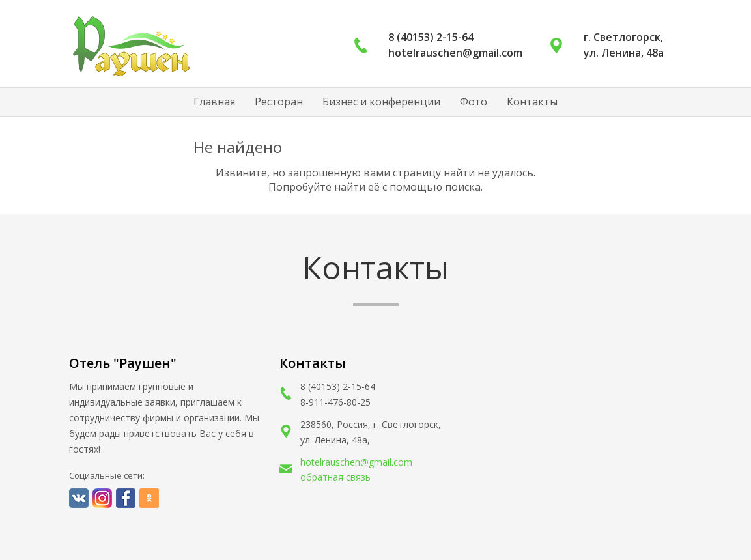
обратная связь (335, 477)
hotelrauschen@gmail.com (356, 462)
